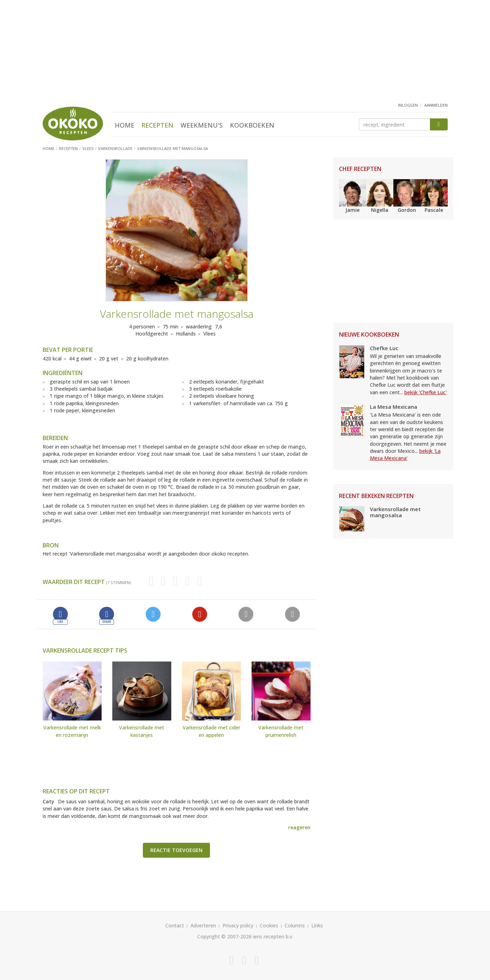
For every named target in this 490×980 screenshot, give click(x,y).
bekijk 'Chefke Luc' (426, 392)
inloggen (408, 105)
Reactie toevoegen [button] (176, 850)
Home (125, 125)
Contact (175, 925)
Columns (295, 925)
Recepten (157, 125)
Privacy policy (238, 925)
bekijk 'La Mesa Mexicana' (405, 454)
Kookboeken (252, 125)
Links (317, 925)
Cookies (269, 925)
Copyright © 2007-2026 (224, 936)
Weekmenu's (202, 125)
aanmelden (436, 105)
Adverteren (203, 925)
